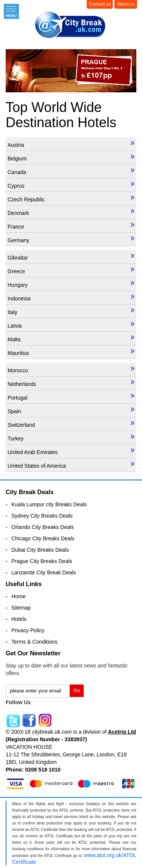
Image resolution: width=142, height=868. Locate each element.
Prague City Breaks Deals (42, 561)
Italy (71, 312)
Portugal (71, 397)
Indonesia (71, 298)
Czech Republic (71, 199)
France (71, 226)
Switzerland (71, 425)
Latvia (71, 325)
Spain (71, 411)
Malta (71, 339)
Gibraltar (71, 257)
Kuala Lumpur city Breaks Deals (49, 504)
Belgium (71, 158)
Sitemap (21, 608)
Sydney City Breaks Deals (42, 516)
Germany (71, 240)
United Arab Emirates (71, 452)
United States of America (71, 465)
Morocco (71, 370)
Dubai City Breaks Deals (40, 550)
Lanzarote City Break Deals (44, 572)
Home (18, 596)
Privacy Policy (28, 630)
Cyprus (71, 185)
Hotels (19, 619)
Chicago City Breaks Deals (43, 538)
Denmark (71, 213)
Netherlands (71, 384)
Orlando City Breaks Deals (43, 527)
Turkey (71, 438)
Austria (71, 145)
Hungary (71, 285)
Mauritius (71, 353)
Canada (71, 172)
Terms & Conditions (34, 642)
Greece (71, 271)
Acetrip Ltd (122, 732)
